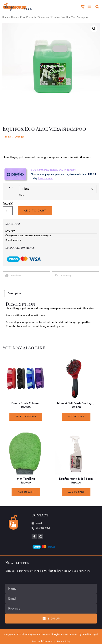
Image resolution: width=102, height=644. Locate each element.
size (11, 187)
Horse (14, 17)
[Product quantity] (8, 211)
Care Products (28, 17)
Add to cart (35, 211)
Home (5, 17)
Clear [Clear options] (21, 195)
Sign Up (51, 619)
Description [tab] (15, 294)
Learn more (45, 178)
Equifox (17, 240)
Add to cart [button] (76, 417)
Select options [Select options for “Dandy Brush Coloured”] (26, 417)
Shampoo (43, 17)
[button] (89, 7)
